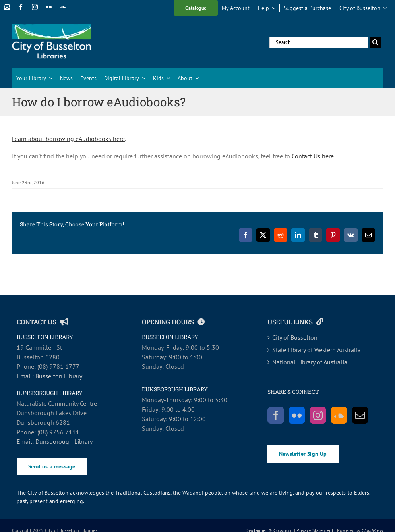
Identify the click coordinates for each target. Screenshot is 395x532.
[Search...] (319, 42)
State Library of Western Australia (317, 350)
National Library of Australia (310, 362)
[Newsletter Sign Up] (7, 7)
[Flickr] (297, 415)
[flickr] (49, 7)
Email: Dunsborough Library (55, 441)
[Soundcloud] (339, 415)
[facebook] (21, 7)
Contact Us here (313, 156)
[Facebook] (276, 415)
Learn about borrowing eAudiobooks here (68, 139)
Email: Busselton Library (49, 376)
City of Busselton (295, 337)
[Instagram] (318, 415)
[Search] (375, 42)
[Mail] (360, 415)
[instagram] (35, 7)
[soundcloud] (63, 7)
